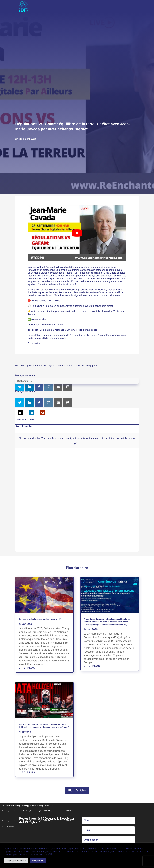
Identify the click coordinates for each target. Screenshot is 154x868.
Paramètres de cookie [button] (16, 861)
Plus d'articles (77, 790)
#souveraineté (82, 365)
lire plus (27, 668)
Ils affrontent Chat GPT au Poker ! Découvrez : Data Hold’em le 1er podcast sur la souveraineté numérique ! (44, 726)
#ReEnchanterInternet (61, 289)
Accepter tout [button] (38, 861)
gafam (95, 365)
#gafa (51, 365)
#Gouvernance (64, 365)
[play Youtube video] (77, 233)
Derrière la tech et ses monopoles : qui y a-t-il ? (40, 619)
